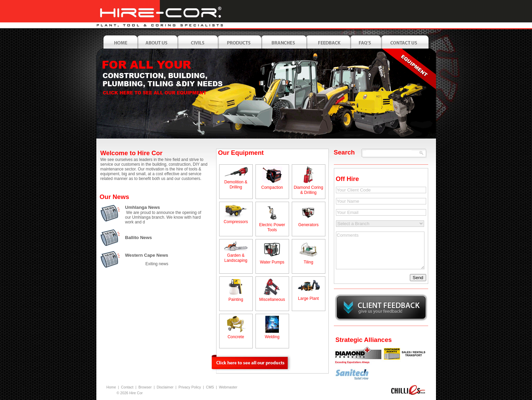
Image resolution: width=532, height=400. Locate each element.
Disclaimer (165, 387)
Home (111, 387)
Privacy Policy (190, 387)
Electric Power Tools (272, 227)
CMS (210, 387)
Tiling (308, 262)
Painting (236, 299)
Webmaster (228, 387)
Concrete (236, 337)
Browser (145, 387)
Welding (272, 337)
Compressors (236, 222)
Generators (308, 225)
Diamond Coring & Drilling (309, 190)
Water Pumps (272, 262)
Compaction (272, 187)
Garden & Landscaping (236, 258)
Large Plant (308, 298)
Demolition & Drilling (236, 185)
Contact (127, 387)
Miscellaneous (272, 299)
